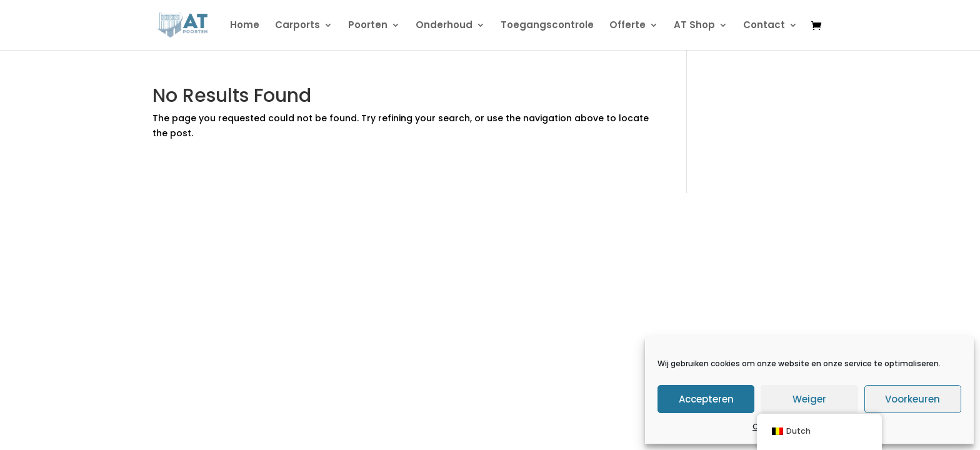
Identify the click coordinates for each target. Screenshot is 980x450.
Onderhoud (444, 26)
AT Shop (694, 26)
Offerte (627, 26)
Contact (764, 26)
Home (245, 26)
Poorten (368, 26)
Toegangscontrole (547, 26)
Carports (297, 26)
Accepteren (706, 399)
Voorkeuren (912, 399)
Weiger (809, 399)
